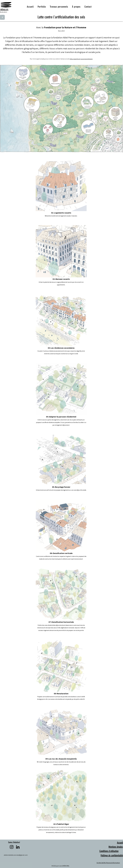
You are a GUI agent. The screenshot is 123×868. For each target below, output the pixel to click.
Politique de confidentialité (112, 855)
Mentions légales (116, 847)
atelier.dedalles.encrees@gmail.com (16, 855)
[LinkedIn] (18, 847)
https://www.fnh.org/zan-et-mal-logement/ (81, 59)
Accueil (120, 843)
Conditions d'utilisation (109, 851)
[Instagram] (12, 847)
